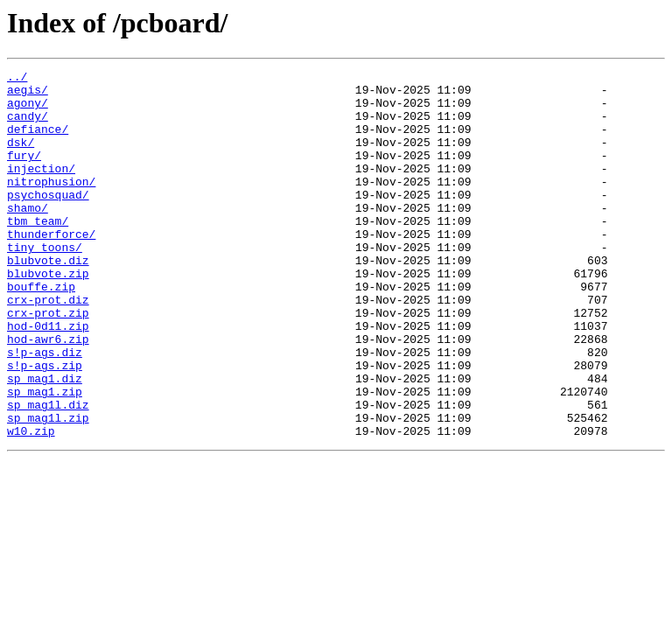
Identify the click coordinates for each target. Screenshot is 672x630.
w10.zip (31, 504)
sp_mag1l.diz (48, 472)
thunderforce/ (51, 268)
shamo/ (28, 236)
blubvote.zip (48, 315)
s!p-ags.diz (45, 409)
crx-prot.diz (48, 346)
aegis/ (28, 94)
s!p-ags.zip (45, 425)
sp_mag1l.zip (48, 488)
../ (17, 79)
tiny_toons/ (45, 283)
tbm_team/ (38, 252)
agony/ (28, 110)
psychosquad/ (48, 220)
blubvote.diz (48, 299)
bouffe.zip (41, 331)
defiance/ (38, 142)
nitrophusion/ (51, 205)
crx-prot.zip (48, 362)
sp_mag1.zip (45, 457)
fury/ (24, 173)
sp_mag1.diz (45, 441)
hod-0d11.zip (48, 378)
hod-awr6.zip (48, 394)
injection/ (41, 189)
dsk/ (21, 157)
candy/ (28, 126)
